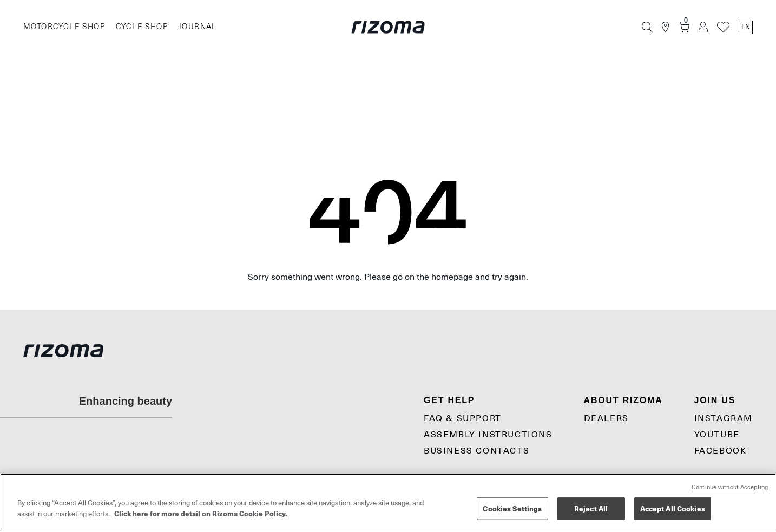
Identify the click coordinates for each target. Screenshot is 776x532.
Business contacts (476, 451)
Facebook (721, 451)
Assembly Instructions (488, 435)
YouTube (717, 435)
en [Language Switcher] (746, 27)
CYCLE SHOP (142, 27)
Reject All (591, 508)
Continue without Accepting (730, 487)
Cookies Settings (512, 508)
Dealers (606, 418)
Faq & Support (463, 418)
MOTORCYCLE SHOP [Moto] (64, 27)
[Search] (647, 27)
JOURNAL (198, 27)
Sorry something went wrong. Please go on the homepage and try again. (388, 277)
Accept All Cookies (673, 508)
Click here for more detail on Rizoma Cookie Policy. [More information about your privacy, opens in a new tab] (201, 513)
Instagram (724, 418)
